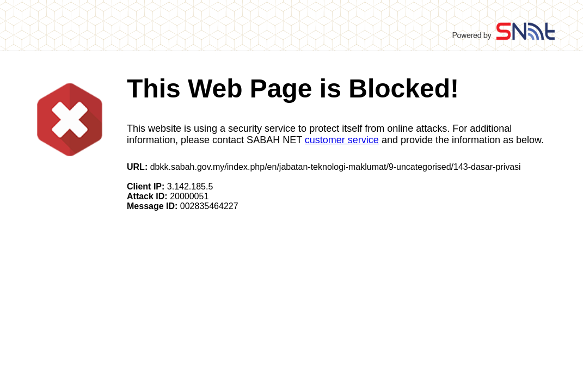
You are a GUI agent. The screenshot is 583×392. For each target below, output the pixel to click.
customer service (342, 140)
